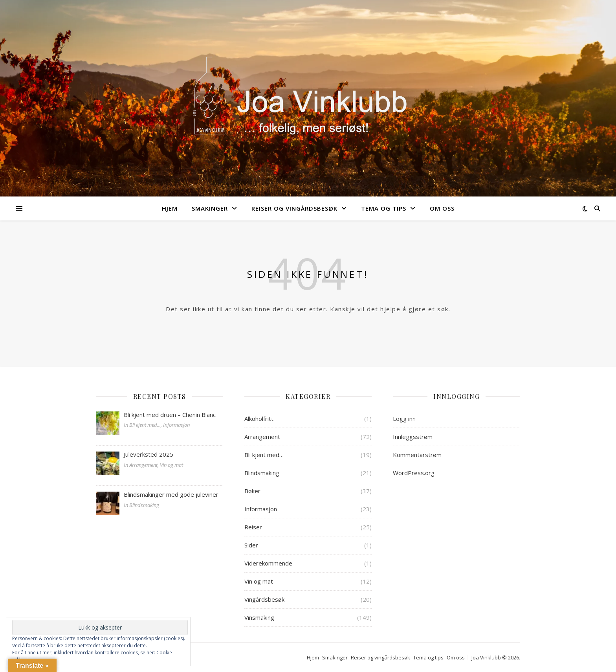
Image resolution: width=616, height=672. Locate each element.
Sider (251, 545)
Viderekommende (268, 563)
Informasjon (261, 509)
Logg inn (404, 419)
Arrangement (262, 437)
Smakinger (210, 208)
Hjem (170, 208)
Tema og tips (384, 208)
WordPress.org (414, 473)
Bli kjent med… (264, 455)
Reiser (253, 527)
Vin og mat (259, 581)
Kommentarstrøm (417, 455)
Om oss (442, 208)
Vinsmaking (259, 617)
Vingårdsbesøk (264, 599)
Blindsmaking (262, 473)
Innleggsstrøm (413, 437)
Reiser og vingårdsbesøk (294, 208)
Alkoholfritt (259, 419)
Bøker (252, 491)
